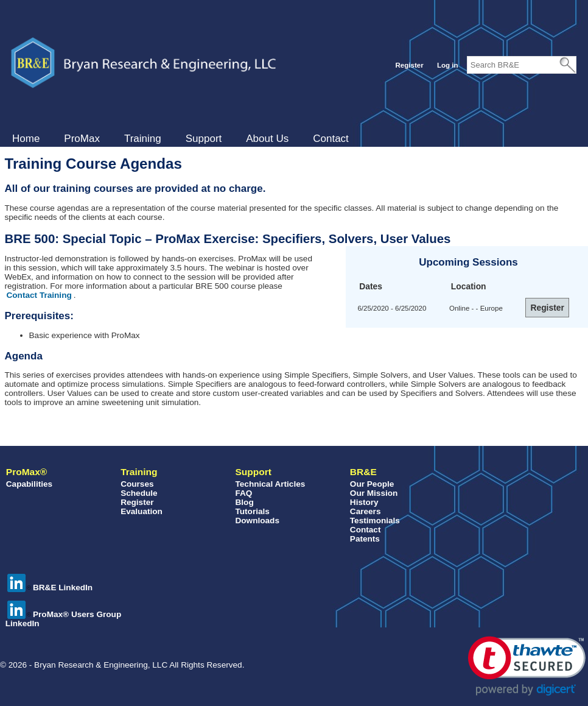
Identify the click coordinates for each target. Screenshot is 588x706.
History (364, 502)
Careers (366, 511)
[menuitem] (26, 139)
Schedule (139, 493)
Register (409, 65)
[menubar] (180, 139)
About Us (267, 139)
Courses (137, 484)
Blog (244, 502)
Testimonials (375, 521)
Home (26, 139)
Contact (331, 139)
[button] (527, 666)
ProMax (82, 139)
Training (143, 139)
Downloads (257, 521)
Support (204, 139)
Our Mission (374, 493)
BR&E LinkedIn (50, 588)
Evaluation (142, 511)
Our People (372, 484)
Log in (448, 65)
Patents (365, 539)
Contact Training (39, 295)
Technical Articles (270, 484)
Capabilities (29, 484)
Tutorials (252, 511)
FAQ (243, 493)
